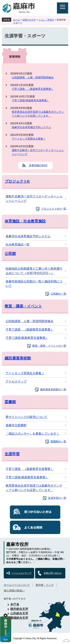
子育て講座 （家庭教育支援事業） (33, 89)
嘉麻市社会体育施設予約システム (31, 127)
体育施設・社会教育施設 (25, 221)
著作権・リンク (45, 585)
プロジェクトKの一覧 (54, 209)
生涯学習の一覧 (57, 498)
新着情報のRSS (38, 165)
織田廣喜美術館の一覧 (53, 389)
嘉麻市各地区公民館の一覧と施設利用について (34, 284)
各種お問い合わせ (53, 573)
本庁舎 (15, 604)
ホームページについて (17, 585)
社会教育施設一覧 (18, 245)
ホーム (16, 20)
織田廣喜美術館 (18, 358)
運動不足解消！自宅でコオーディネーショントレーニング (38, 152)
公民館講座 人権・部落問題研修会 (33, 77)
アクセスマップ (16, 382)
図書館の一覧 (58, 441)
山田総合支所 (19, 613)
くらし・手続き (46, 20)
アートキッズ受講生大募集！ (29, 139)
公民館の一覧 (58, 294)
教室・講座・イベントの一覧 (49, 346)
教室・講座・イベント (23, 306)
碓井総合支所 (19, 609)
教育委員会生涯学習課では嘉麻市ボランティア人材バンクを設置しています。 (38, 114)
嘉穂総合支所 (19, 618)
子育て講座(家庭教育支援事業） (31, 100)
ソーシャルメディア (21, 573)
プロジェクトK (17, 181)
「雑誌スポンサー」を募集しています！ (32, 434)
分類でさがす (29, 20)
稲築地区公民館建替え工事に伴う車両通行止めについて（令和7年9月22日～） (34, 271)
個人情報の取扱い (14, 590)
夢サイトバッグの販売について (27, 417)
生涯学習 (12, 454)
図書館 (10, 402)
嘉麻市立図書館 (16, 425)
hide (6, 616)
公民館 (10, 253)
